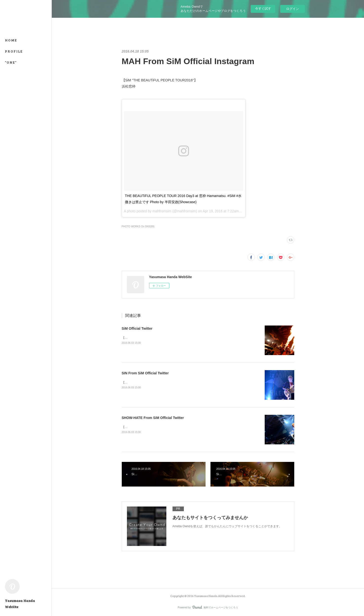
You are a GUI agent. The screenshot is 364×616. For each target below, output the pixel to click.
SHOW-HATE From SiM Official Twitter (153, 418)
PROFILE (14, 51)
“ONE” (11, 62)
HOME (11, 40)
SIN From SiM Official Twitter (145, 373)
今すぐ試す (263, 9)
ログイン (293, 9)
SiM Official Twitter (137, 328)
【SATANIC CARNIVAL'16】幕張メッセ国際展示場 (155, 338)
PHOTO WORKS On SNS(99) (138, 226)
